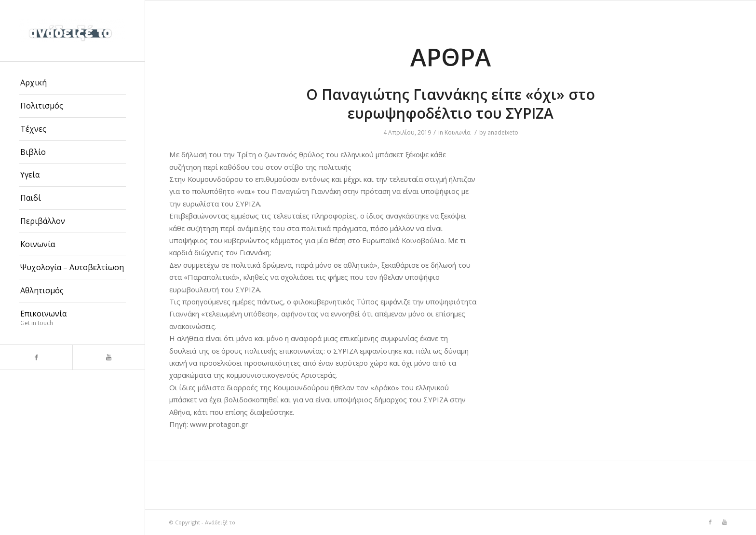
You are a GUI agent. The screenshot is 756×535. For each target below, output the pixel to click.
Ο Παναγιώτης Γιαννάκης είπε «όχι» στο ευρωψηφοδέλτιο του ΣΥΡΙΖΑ (451, 104)
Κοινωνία (458, 132)
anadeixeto (503, 132)
